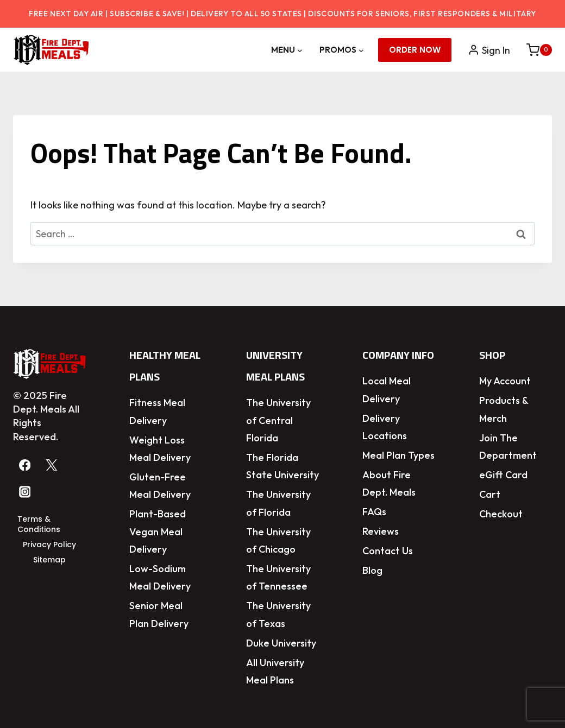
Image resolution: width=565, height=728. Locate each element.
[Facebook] (25, 465)
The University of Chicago (278, 540)
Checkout (501, 514)
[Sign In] (489, 50)
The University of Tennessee (278, 577)
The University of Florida (278, 503)
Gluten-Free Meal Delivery (160, 486)
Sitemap (49, 560)
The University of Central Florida (278, 420)
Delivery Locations (385, 427)
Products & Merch (504, 409)
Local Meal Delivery (387, 390)
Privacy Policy (49, 545)
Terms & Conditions (39, 524)
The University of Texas (278, 614)
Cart (490, 494)
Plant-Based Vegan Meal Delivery (158, 531)
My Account (505, 381)
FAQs (374, 512)
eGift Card (503, 475)
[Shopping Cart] (534, 50)
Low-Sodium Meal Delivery (160, 577)
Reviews (381, 531)
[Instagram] (25, 492)
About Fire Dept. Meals (389, 483)
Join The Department (508, 447)
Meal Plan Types (398, 455)
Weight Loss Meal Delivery (160, 449)
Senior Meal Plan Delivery (159, 614)
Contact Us (388, 551)
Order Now (415, 50)
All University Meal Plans (275, 671)
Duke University (281, 643)
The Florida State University (282, 466)
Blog (372, 570)
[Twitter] (52, 465)
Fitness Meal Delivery (157, 411)
